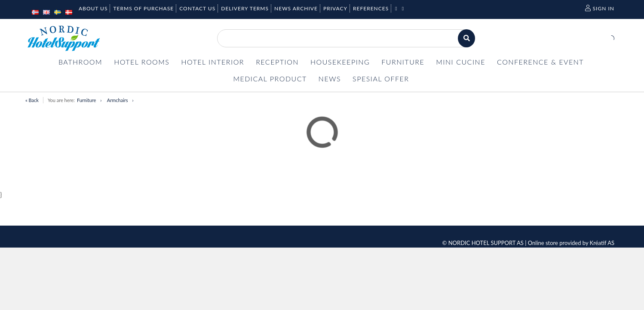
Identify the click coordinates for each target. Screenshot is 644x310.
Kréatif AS (602, 243)
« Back (32, 100)
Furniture (86, 100)
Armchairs (118, 100)
